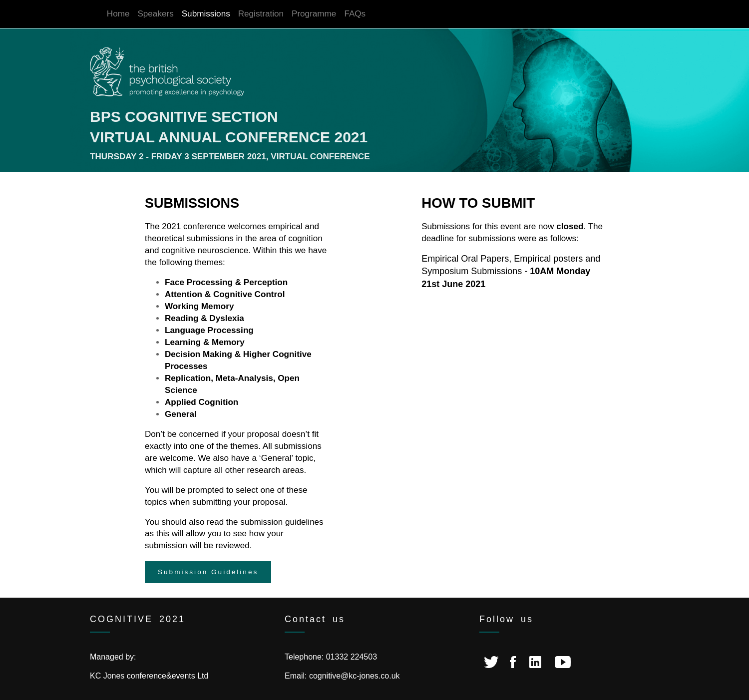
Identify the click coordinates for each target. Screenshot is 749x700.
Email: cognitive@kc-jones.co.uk (342, 676)
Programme (314, 14)
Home (118, 14)
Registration (261, 14)
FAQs (355, 14)
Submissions (206, 14)
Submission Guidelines (208, 572)
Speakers (155, 14)
